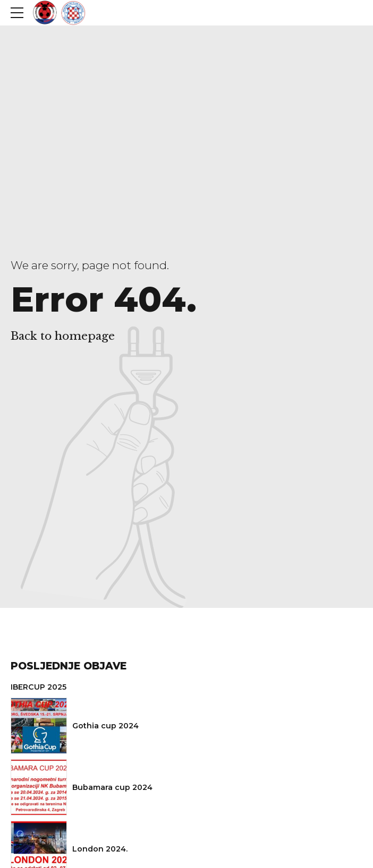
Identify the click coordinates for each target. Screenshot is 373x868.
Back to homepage (63, 336)
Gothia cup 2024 (105, 726)
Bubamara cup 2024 (112, 787)
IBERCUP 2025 (39, 687)
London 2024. (100, 849)
